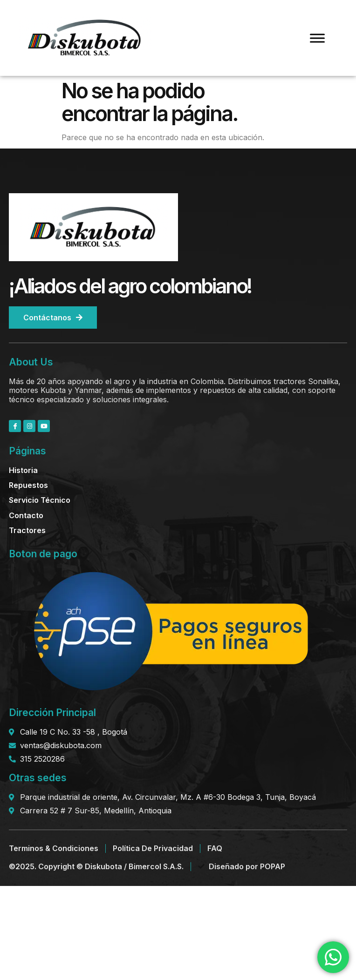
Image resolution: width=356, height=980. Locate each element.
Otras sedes (38, 778)
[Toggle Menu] (317, 38)
